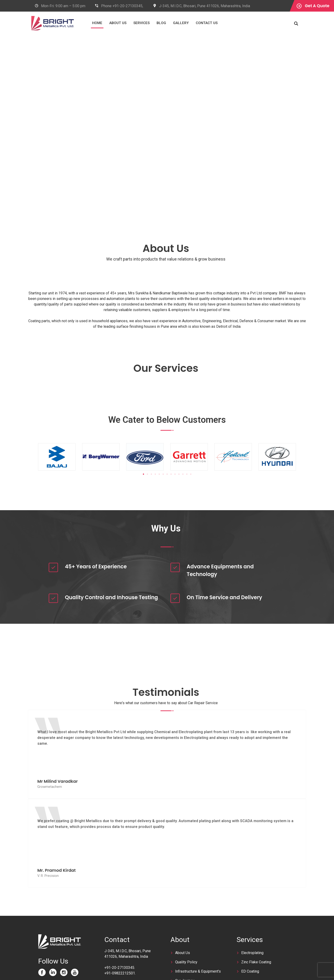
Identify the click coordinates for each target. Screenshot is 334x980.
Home (112, 23)
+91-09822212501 (120, 973)
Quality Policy (186, 962)
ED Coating (250, 971)
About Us (133, 23)
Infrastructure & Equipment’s (198, 971)
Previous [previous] (15, 125)
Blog (176, 23)
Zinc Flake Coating (256, 962)
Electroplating (252, 953)
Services (157, 23)
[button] (143, 474)
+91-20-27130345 (119, 968)
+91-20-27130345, (128, 6)
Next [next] (319, 125)
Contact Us (222, 23)
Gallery (196, 23)
